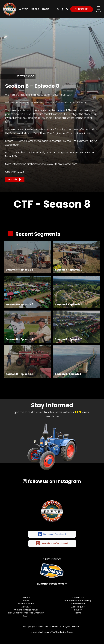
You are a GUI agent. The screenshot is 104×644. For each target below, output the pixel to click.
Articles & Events (26, 604)
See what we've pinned (52, 544)
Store (35, 9)
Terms (78, 613)
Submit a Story (78, 604)
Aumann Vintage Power (26, 610)
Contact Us (78, 598)
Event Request (78, 607)
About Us (26, 607)
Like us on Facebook (52, 534)
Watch (23, 9)
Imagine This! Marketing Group (58, 632)
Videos (26, 598)
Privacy (78, 610)
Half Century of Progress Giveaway (26, 613)
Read (46, 9)
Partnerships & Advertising (78, 601)
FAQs (26, 616)
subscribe (82, 9)
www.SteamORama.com (62, 164)
